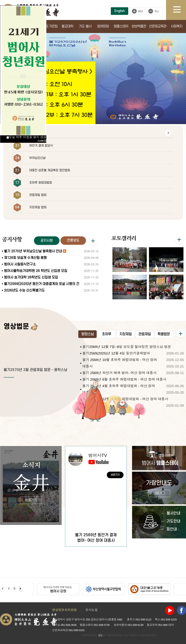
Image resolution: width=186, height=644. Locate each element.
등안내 (172, 529)
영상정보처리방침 (64, 610)
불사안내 (173, 513)
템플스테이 (121, 26)
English (120, 11)
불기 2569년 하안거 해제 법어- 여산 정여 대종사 (119, 373)
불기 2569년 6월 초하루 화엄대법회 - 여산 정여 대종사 (124, 379)
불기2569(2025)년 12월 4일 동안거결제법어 (116, 353)
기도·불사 (85, 26)
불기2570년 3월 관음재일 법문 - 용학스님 (35, 370)
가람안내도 (159, 488)
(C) (100, 635)
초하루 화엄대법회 (41, 183)
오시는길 (92, 610)
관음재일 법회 (38, 195)
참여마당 (103, 26)
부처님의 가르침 (47, 26)
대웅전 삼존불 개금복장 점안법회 (50, 170)
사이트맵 (180, 10)
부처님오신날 (37, 158)
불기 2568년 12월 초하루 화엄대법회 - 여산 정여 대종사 (125, 399)
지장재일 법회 (38, 207)
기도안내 (173, 521)
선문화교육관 (158, 26)
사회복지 (177, 26)
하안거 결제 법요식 (41, 146)
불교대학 (67, 26)
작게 (155, 11)
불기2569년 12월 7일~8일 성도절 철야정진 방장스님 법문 (127, 347)
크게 (138, 11)
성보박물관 (139, 26)
